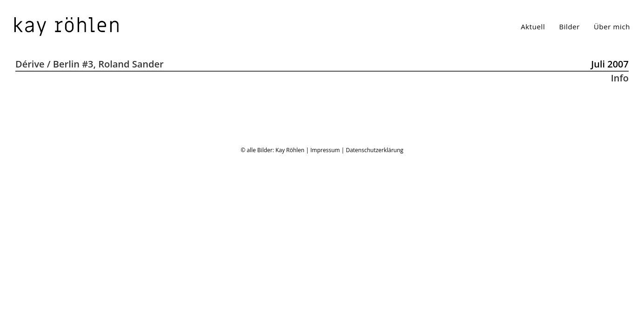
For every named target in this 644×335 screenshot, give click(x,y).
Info (620, 78)
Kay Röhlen (290, 325)
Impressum (325, 325)
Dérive (30, 64)
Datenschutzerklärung (375, 325)
